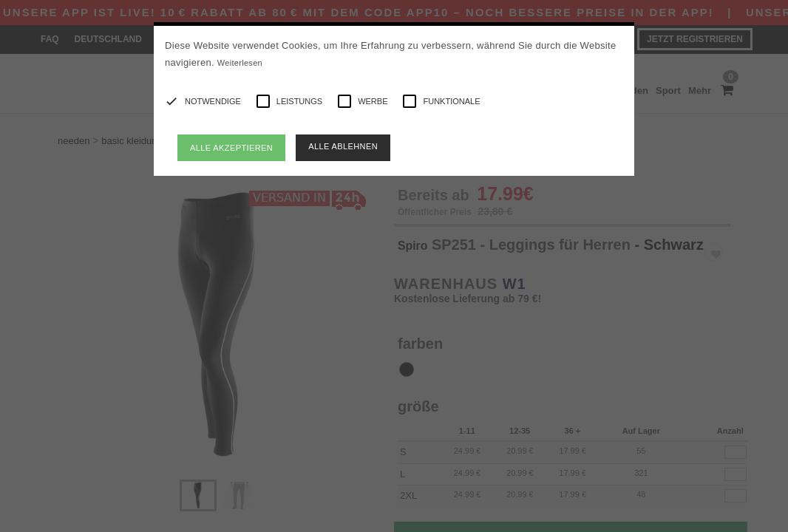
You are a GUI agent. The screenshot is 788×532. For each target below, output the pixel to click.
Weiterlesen (240, 63)
